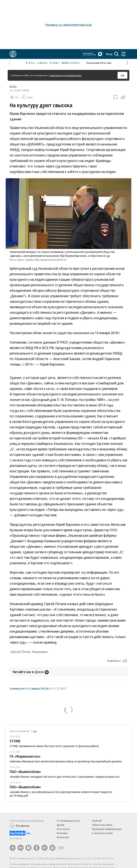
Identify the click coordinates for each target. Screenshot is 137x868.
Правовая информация (107, 829)
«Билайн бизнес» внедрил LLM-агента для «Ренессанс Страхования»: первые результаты (65, 777)
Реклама (62, 833)
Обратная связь (102, 825)
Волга (13, 86)
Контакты (63, 829)
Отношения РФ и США (99, 63)
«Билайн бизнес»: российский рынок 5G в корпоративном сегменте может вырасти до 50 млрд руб (61, 794)
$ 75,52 (30, 63)
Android (97, 821)
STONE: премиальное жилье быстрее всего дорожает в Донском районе (54, 746)
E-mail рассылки (102, 833)
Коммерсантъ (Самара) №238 (29, 688)
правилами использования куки (65, 75)
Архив (60, 825)
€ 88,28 (42, 63)
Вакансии (63, 837)
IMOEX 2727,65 (70, 63)
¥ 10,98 (54, 63)
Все (35, 731)
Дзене (42, 672)
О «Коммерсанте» (68, 821)
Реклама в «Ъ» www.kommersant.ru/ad (68, 25)
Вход (109, 54)
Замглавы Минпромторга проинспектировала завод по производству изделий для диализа (66, 761)
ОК (123, 75)
